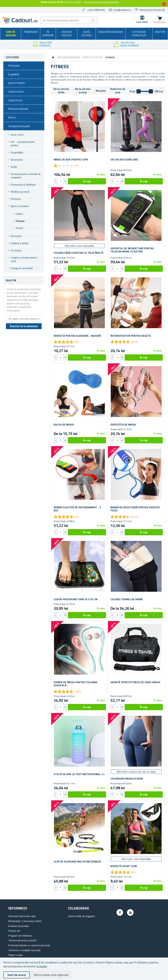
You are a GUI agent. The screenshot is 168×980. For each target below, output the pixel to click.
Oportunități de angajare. (82, 916)
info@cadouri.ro (122, 10)
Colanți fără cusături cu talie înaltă (79, 253)
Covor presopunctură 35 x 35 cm (76, 599)
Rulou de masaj (64, 425)
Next (166, 44)
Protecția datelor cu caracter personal (29, 945)
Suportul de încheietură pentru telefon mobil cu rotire (132, 250)
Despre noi (14, 931)
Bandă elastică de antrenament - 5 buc (77, 509)
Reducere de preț (118, 91)
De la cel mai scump (83, 91)
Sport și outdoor (20, 206)
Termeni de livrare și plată (22, 940)
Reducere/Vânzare (111, 32)
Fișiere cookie (16, 955)
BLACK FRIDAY (17, 83)
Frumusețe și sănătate (23, 185)
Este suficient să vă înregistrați (101, 2)
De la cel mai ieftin (61, 91)
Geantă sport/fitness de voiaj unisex (135, 682)
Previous (2, 44)
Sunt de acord (16, 975)
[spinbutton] (60, 181)
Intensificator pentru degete (131, 336)
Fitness (20, 221)
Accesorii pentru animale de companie (26, 176)
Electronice (17, 160)
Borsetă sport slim (124, 866)
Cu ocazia (16, 250)
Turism (19, 228)
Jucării (14, 167)
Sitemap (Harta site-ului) (22, 916)
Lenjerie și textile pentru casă (24, 259)
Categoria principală (139, 34)
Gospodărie (17, 152)
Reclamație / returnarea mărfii (25, 921)
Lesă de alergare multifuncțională (77, 862)
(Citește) (42, 966)
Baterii (12, 117)
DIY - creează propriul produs (22, 144)
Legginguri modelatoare (127, 779)
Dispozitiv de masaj (123, 425)
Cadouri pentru (67, 34)
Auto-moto (17, 135)
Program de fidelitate (20, 936)
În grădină (48, 34)
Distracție (16, 236)
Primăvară (31, 32)
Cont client (142, 22)
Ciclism (19, 214)
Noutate (101, 91)
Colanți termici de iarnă (126, 599)
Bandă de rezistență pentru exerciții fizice (135, 509)
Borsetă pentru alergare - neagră (77, 336)
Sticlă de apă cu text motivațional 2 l (79, 774)
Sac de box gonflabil (124, 160)
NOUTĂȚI (160, 32)
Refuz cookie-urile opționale (51, 975)
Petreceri (16, 199)
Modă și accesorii (20, 192)
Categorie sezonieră (22, 268)
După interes (87, 34)
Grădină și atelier (20, 243)
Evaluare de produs (19, 926)
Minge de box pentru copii (71, 160)
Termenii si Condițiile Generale (24, 950)
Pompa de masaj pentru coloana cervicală (75, 684)
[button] (65, 181)
